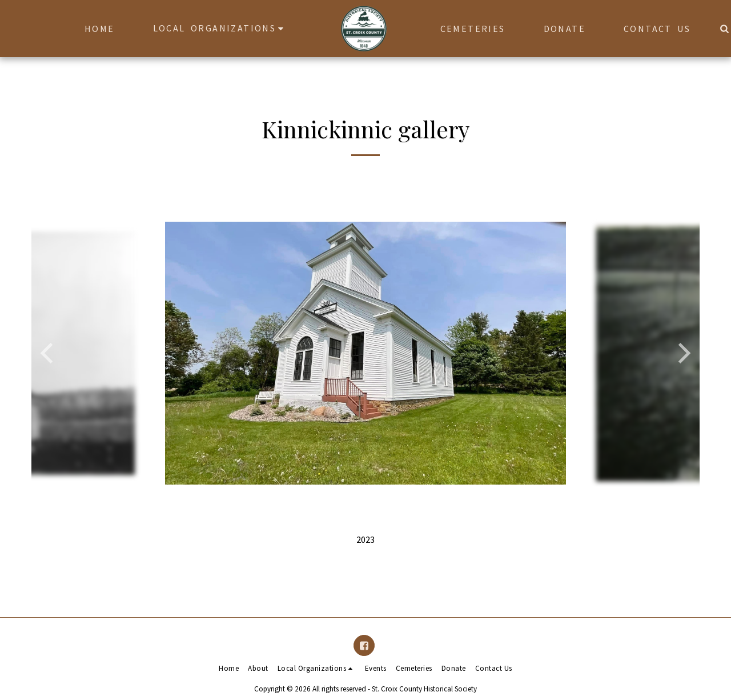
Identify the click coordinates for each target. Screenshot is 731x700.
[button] (216, 28)
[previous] (49, 353)
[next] (682, 353)
